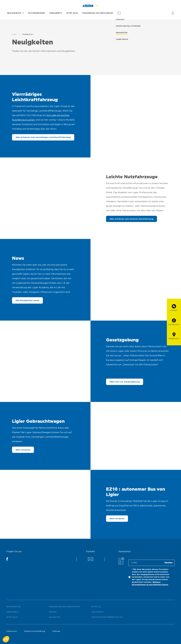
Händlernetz (56, 13)
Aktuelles (96, 607)
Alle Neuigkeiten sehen (27, 301)
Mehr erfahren (23, 450)
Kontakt (53, 612)
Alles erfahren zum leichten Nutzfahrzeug (132, 219)
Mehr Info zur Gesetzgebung (125, 382)
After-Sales (72, 13)
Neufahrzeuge (14, 13)
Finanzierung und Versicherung (98, 13)
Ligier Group (97, 612)
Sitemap (56, 631)
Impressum (12, 631)
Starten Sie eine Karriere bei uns (107, 617)
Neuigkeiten (55, 617)
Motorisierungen (37, 13)
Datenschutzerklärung (35, 631)
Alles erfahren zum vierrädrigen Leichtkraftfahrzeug (43, 137)
